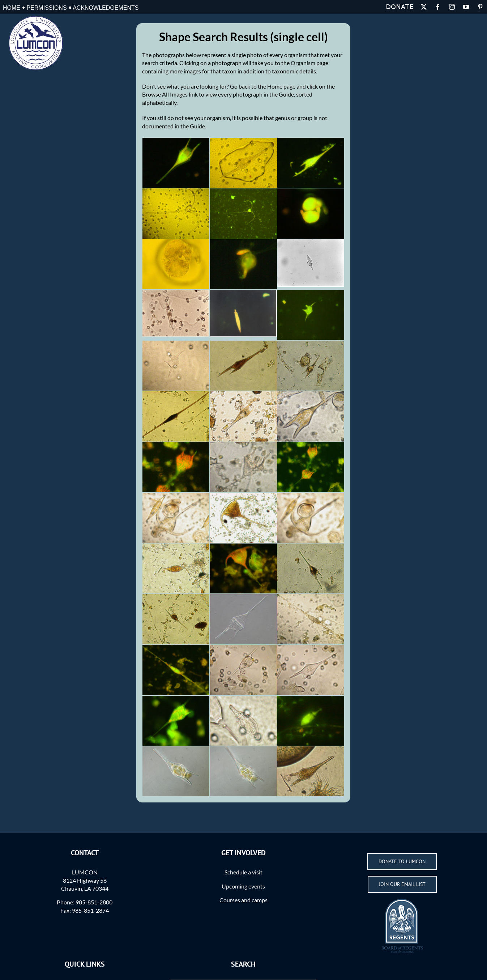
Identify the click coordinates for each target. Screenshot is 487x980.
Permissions (46, 8)
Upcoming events (243, 886)
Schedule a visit (243, 872)
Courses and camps (243, 900)
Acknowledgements (106, 8)
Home (12, 8)
